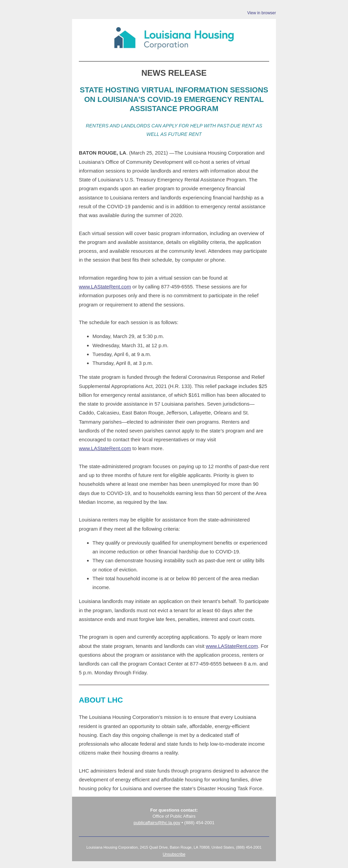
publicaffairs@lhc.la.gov (157, 823)
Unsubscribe (174, 854)
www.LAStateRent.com (105, 287)
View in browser (262, 13)
